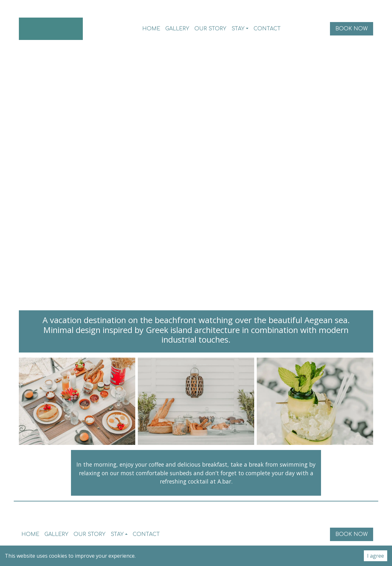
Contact (267, 29)
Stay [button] (238, 29)
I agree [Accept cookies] (376, 556)
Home (151, 29)
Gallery (177, 29)
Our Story (210, 29)
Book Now (352, 29)
